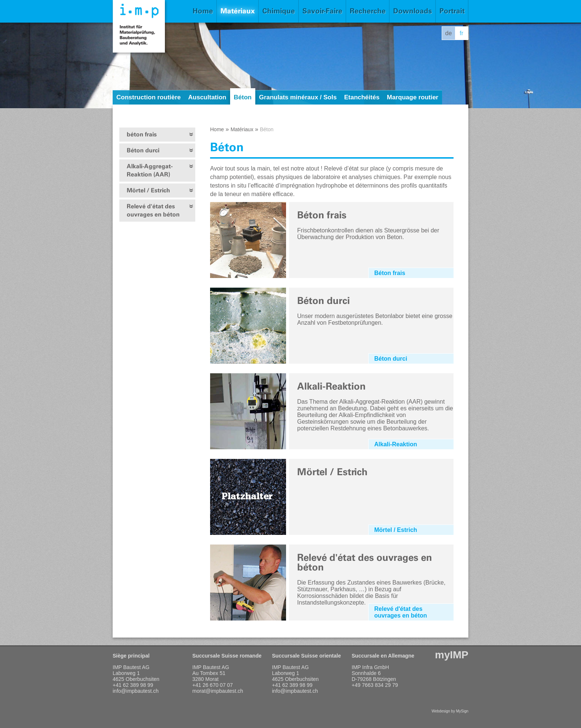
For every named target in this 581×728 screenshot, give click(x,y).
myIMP (452, 655)
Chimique (279, 11)
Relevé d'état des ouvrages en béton (153, 210)
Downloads (413, 11)
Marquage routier (413, 97)
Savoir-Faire (322, 11)
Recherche (368, 11)
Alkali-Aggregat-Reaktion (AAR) (150, 170)
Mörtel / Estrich (148, 190)
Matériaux (238, 11)
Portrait (452, 11)
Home (203, 11)
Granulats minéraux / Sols (298, 97)
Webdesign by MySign (450, 711)
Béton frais (390, 273)
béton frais (142, 134)
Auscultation (207, 97)
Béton (243, 97)
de (449, 33)
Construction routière (149, 97)
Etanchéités (362, 97)
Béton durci (143, 150)
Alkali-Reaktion (396, 444)
